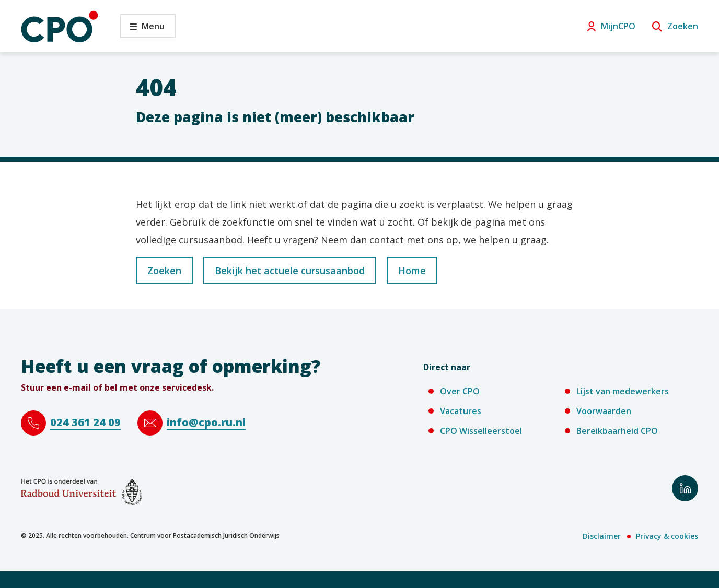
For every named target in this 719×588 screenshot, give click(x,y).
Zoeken (683, 26)
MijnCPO (618, 26)
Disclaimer (602, 536)
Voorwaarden (604, 411)
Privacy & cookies (667, 536)
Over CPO (460, 391)
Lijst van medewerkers (623, 391)
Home (412, 271)
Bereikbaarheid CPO (617, 431)
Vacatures (461, 411)
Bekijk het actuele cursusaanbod (290, 271)
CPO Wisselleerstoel (481, 431)
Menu (142, 29)
